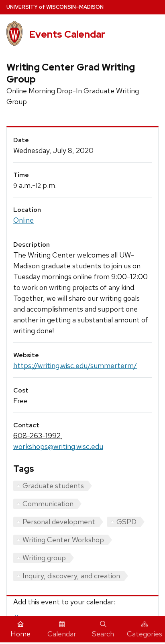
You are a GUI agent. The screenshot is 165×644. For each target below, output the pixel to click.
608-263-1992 (37, 436)
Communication (48, 504)
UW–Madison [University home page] (55, 7)
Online (23, 220)
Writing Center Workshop (63, 540)
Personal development (59, 522)
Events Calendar (67, 34)
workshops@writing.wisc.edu (58, 446)
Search (103, 630)
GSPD (126, 522)
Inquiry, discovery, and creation (71, 576)
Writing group (44, 558)
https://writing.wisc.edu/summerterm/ (75, 365)
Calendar (62, 630)
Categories (145, 630)
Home (20, 630)
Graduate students (53, 486)
